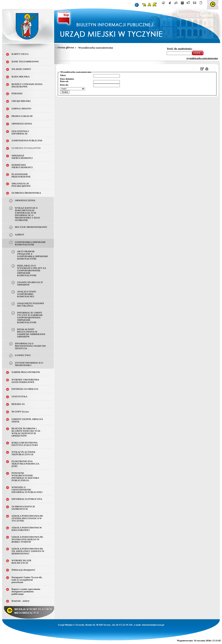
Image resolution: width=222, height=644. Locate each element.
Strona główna (66, 47)
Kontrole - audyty (21, 601)
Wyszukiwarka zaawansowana (96, 48)
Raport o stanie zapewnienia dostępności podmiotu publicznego (26, 592)
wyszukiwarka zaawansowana (202, 58)
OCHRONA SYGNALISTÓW (26, 148)
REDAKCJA (18, 404)
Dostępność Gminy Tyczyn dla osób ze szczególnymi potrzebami (27, 580)
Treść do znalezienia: (180, 49)
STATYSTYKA (19, 397)
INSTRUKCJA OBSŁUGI (25, 389)
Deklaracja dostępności (23, 570)
